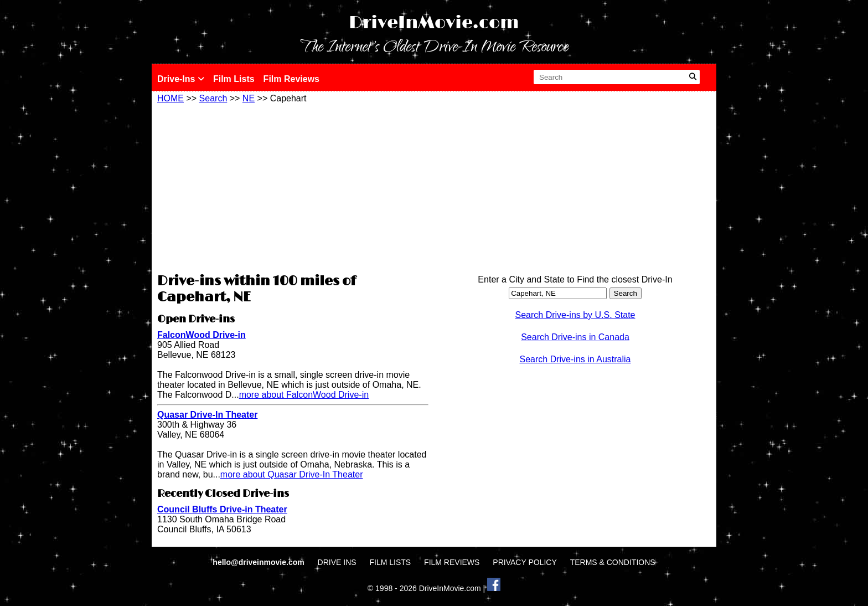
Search (213, 98)
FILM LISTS (391, 562)
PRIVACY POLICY (525, 562)
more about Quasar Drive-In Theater (292, 474)
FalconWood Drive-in (201, 335)
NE (249, 98)
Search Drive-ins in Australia (575, 359)
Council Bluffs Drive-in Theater (222, 509)
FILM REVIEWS (452, 562)
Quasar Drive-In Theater (207, 415)
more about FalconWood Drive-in (304, 395)
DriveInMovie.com (434, 23)
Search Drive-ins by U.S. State (575, 315)
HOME (170, 98)
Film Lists (234, 79)
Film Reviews (291, 79)
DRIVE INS (337, 562)
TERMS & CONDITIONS (613, 562)
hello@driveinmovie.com (259, 562)
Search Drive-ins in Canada (575, 337)
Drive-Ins (181, 79)
